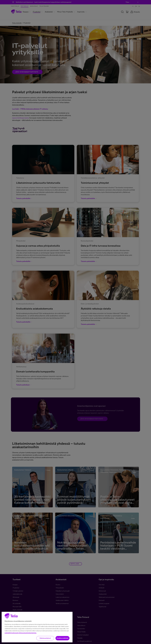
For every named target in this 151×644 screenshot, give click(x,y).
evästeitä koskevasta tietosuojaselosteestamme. (21, 634)
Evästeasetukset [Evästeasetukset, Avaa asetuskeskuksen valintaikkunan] (45, 640)
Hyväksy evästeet (62, 640)
